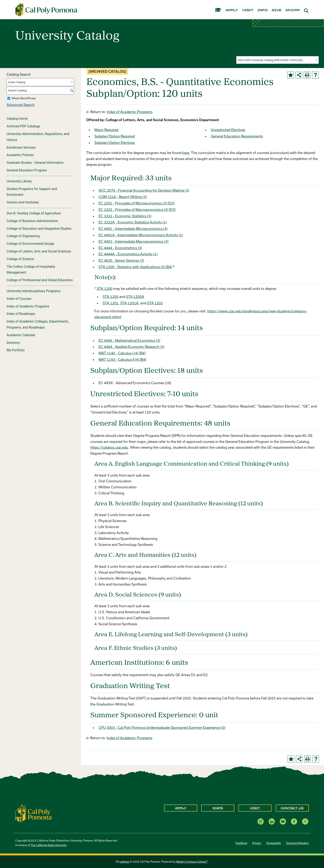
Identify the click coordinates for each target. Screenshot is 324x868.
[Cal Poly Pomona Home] (46, 10)
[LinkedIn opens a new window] (272, 821)
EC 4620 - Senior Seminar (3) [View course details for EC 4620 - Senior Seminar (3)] (121, 260)
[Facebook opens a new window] (294, 821)
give (277, 10)
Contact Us (292, 808)
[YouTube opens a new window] (283, 821)
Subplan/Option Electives (115, 143)
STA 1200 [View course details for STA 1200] (105, 289)
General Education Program (27, 170)
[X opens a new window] (305, 821)
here (186, 153)
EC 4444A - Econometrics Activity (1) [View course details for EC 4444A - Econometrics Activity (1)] (128, 254)
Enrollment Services (21, 148)
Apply (181, 808)
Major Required (106, 130)
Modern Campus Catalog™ (192, 862)
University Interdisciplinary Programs (33, 291)
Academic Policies (20, 155)
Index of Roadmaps (21, 314)
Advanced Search (21, 105)
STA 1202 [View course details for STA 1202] (155, 303)
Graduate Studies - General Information (35, 163)
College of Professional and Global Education (40, 280)
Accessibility (274, 843)
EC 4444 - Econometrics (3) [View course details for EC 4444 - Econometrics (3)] (120, 248)
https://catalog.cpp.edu (109, 447)
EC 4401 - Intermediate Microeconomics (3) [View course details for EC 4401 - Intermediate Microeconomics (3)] (133, 229)
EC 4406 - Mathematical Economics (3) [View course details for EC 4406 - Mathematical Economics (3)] (129, 340)
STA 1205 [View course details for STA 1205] (111, 297)
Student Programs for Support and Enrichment (32, 192)
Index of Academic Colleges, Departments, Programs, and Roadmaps (38, 324)
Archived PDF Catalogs (23, 126)
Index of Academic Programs (28, 306)
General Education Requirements (237, 136)
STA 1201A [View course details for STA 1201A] (129, 303)
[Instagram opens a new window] (261, 821)
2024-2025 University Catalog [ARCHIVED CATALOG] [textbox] (270, 60)
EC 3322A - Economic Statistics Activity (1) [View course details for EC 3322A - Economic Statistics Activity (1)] (133, 222)
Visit (255, 808)
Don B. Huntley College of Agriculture (34, 213)
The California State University (48, 845)
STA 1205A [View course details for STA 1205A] (135, 297)
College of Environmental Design (30, 244)
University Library (19, 181)
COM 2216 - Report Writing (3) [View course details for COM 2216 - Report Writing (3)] (123, 197)
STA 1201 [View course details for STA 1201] (111, 303)
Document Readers (297, 843)
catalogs (124, 862)
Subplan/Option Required (115, 136)
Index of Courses (19, 299)
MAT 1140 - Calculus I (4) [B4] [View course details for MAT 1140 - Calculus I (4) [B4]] (122, 353)
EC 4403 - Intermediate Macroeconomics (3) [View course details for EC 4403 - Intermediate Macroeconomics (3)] (133, 241)
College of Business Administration (32, 221)
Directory (13, 343)
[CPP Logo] (33, 813)
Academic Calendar (21, 335)
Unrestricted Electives (228, 130)
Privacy (257, 843)
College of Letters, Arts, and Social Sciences (39, 251)
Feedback (241, 843)
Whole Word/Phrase (24, 98)
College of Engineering (23, 236)
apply (232, 10)
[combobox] (278, 60)
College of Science (20, 259)
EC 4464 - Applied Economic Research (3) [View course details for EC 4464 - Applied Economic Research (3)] (131, 347)
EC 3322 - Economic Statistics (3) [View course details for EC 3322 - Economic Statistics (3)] (125, 216)
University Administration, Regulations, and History (38, 137)
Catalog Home (17, 119)
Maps (218, 808)
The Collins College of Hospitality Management (31, 270)
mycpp (293, 10)
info (263, 10)
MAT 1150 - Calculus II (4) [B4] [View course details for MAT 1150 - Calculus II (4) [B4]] (122, 359)
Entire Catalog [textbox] (17, 82)
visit (248, 10)
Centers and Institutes (23, 202)
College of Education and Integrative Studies (39, 229)
